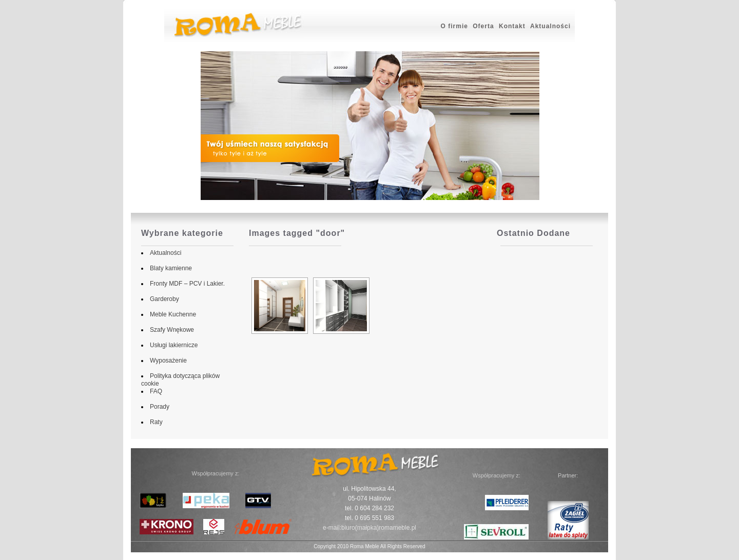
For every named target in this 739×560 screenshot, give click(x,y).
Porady (158, 407)
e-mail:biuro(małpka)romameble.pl (369, 528)
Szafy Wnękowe (170, 330)
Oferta (483, 26)
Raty (154, 422)
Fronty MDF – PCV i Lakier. (185, 284)
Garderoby (162, 299)
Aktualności (550, 26)
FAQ (154, 391)
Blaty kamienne (169, 268)
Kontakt (512, 26)
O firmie (454, 26)
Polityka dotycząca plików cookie (192, 376)
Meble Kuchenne (171, 314)
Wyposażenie (166, 361)
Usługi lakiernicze (172, 345)
